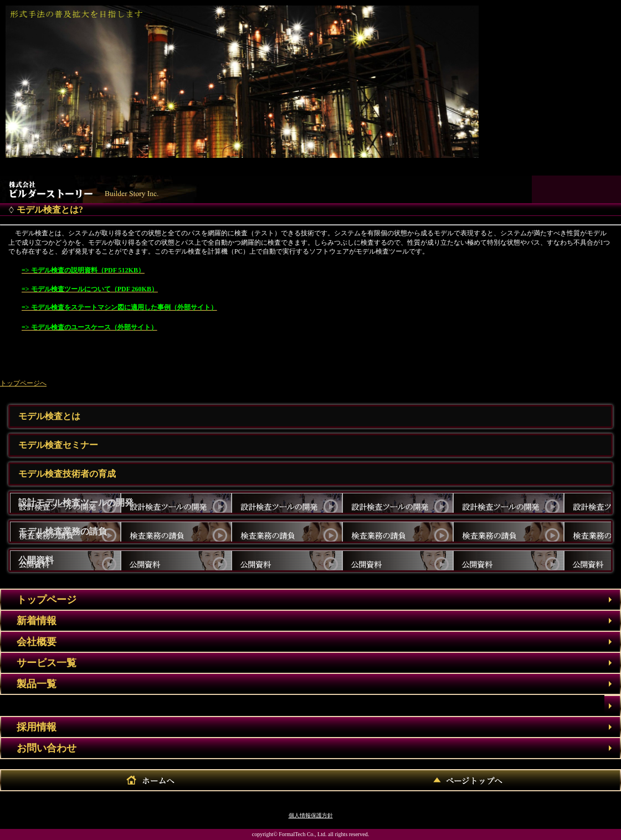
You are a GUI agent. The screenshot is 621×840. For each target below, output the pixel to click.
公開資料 (36, 560)
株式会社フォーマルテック (86, 187)
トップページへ (23, 383)
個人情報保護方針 (311, 815)
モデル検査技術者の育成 (67, 474)
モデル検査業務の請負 (63, 531)
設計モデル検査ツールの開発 (76, 503)
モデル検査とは (49, 416)
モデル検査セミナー (58, 445)
